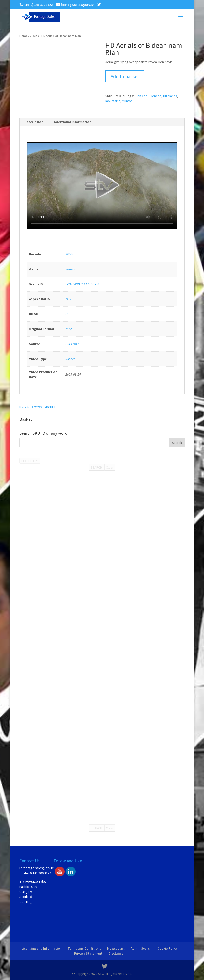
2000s (69, 254)
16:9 (68, 299)
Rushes (70, 359)
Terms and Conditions (84, 948)
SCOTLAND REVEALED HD (82, 284)
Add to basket (125, 76)
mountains (113, 101)
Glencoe (155, 96)
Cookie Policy (168, 948)
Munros (127, 101)
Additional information (73, 122)
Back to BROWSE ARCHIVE (38, 407)
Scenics (70, 269)
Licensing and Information (42, 948)
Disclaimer (117, 953)
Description (34, 122)
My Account (116, 948)
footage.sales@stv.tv (38, 868)
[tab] (34, 122)
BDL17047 (72, 344)
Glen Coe (141, 96)
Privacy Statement (88, 953)
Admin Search (141, 948)
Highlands (170, 96)
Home (23, 36)
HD (67, 314)
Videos (34, 36)
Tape (69, 329)
